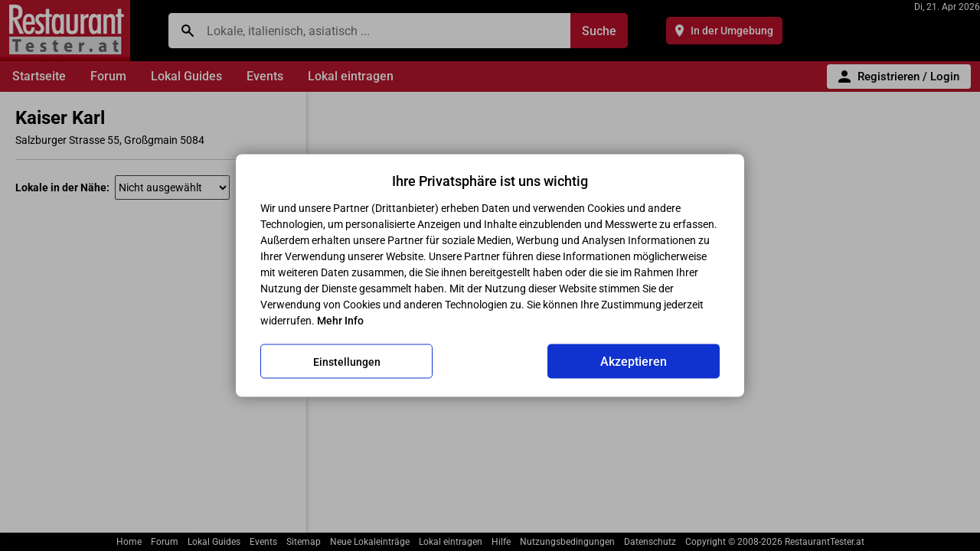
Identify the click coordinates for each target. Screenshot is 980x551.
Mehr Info (340, 321)
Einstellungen (347, 361)
